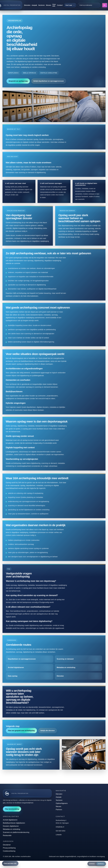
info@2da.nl (60, 827)
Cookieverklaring (9, 851)
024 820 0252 (61, 831)
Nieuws (49, 5)
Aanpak (34, 5)
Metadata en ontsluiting (11, 829)
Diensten (27, 5)
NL (105, 5)
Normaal (101, 864)
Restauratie (7, 835)
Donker (92, 864)
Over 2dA (54, 5)
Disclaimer (7, 845)
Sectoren (41, 5)
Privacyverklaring (9, 848)
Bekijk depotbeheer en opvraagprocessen (49, 81)
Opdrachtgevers (62, 803)
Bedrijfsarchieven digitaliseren (14, 823)
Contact (60, 5)
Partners (59, 810)
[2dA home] (27, 793)
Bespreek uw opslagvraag (18, 81)
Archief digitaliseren (10, 820)
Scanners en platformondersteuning (16, 832)
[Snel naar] (70, 5)
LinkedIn (59, 835)
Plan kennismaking (12, 809)
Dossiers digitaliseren (11, 826)
